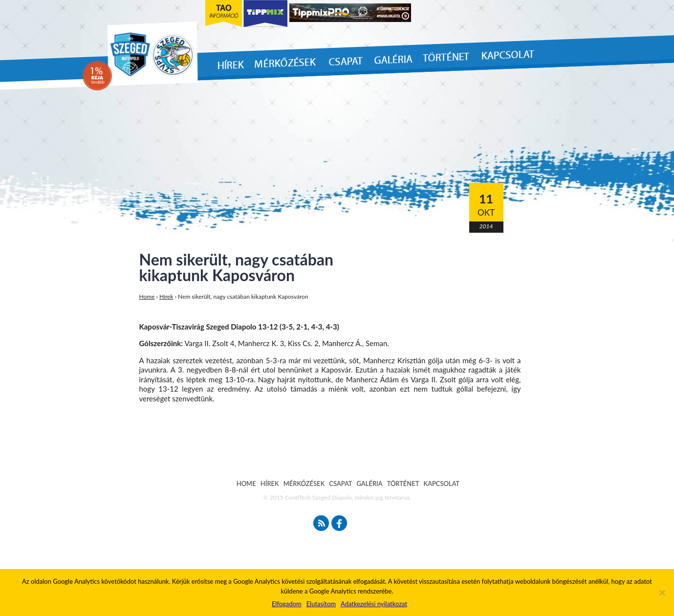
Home (147, 297)
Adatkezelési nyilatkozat (374, 604)
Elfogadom (287, 604)
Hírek (166, 297)
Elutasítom (321, 604)
